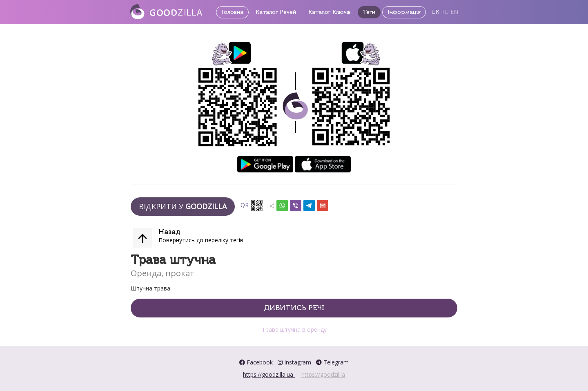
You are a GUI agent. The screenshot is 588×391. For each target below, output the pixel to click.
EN (454, 12)
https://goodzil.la (323, 374)
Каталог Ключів (330, 12)
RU (445, 12)
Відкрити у (183, 206)
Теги (369, 12)
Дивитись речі (294, 308)
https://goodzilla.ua (269, 374)
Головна (232, 12)
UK (435, 12)
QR (252, 206)
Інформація (404, 12)
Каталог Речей (276, 12)
